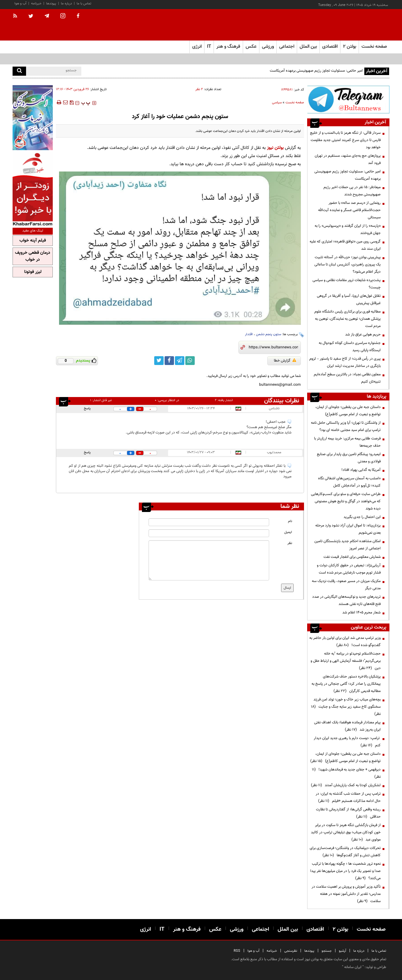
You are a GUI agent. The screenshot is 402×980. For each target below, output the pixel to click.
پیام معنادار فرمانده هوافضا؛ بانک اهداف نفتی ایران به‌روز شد (347, 726)
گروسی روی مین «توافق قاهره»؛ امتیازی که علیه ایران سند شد (345, 245)
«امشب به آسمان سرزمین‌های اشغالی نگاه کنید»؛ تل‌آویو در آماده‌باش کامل (349, 482)
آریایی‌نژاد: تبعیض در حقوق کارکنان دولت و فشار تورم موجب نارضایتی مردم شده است (349, 569)
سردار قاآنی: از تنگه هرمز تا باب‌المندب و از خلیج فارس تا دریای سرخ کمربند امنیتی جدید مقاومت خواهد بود (345, 140)
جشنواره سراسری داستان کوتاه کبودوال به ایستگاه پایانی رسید (350, 347)
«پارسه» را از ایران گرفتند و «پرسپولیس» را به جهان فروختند (348, 229)
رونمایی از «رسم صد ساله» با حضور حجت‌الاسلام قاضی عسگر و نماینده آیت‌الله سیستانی (349, 210)
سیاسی (277, 103)
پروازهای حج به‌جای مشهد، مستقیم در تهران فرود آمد (348, 159)
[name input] (209, 522)
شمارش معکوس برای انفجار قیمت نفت (352, 557)
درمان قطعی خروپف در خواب (33, 256)
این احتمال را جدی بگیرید (362, 517)
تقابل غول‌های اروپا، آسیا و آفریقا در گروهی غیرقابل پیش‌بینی (349, 299)
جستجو (327, 951)
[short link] (273, 347)
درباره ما (66, 4)
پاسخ (87, 408)
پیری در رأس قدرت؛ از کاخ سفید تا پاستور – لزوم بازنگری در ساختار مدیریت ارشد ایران (345, 362)
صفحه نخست (374, 47)
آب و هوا (20, 4)
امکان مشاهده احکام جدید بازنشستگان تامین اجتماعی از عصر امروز (348, 545)
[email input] (209, 533)
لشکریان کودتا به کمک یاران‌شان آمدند (346, 785)
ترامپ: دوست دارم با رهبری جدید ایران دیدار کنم (347, 742)
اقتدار (249, 334)
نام (290, 521)
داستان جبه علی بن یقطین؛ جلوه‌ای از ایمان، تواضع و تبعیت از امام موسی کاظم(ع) (348, 411)
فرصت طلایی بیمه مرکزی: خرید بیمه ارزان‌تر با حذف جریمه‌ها (347, 442)
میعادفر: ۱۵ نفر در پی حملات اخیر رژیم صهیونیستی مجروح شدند (352, 191)
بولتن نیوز (275, 148)
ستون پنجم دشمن (269, 334)
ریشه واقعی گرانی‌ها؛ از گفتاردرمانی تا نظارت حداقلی (348, 813)
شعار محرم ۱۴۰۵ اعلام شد (361, 612)
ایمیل (288, 532)
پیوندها (51, 4)
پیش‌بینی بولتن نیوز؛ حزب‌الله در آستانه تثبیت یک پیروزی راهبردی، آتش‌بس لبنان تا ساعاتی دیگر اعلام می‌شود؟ (348, 264)
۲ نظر (199, 89)
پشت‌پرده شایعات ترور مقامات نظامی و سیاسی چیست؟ (347, 284)
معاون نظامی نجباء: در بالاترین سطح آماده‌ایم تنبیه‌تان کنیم (347, 378)
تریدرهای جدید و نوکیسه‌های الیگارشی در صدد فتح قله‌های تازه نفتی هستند (346, 600)
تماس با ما (84, 4)
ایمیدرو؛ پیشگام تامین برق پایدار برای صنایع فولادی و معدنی (349, 458)
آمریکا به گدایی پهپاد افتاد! (361, 470)
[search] (19, 71)
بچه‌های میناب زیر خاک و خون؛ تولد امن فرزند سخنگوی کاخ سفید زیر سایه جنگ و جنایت (346, 707)
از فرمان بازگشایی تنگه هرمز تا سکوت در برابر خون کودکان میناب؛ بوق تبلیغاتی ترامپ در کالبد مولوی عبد (346, 832)
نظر (290, 543)
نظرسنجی (291, 951)
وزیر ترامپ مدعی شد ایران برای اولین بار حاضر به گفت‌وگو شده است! (345, 642)
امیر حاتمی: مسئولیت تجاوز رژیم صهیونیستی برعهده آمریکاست (316, 71)
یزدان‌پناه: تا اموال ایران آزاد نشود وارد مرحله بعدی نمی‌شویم (348, 529)
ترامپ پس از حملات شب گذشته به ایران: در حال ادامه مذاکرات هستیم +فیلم (348, 797)
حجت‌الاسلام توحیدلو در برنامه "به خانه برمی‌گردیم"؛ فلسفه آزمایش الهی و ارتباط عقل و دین (346, 661)
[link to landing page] (358, 25)
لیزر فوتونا (33, 272)
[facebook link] (169, 361)
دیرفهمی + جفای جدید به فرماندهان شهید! (346, 773)
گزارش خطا (285, 361)
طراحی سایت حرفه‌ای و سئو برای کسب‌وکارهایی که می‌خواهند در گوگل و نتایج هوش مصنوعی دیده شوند (346, 501)
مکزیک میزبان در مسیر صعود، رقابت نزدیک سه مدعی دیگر (346, 585)
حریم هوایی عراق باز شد (363, 335)
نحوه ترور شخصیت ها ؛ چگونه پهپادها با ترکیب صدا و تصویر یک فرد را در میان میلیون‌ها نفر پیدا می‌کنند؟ (345, 871)
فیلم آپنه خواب (33, 241)
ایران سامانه (353, 967)
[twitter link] (159, 361)
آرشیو (342, 951)
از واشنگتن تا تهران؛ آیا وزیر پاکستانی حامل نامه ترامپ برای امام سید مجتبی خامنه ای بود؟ (346, 426)
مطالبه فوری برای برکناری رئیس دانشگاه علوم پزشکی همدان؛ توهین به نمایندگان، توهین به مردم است (348, 319)
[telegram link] (180, 361)
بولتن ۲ (350, 47)
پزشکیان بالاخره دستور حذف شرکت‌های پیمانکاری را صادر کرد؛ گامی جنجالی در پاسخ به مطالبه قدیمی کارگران (346, 684)
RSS (237, 951)
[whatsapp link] (190, 361)
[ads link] (348, 99)
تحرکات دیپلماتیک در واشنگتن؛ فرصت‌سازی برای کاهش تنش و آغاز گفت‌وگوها (345, 852)
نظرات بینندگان (282, 401)
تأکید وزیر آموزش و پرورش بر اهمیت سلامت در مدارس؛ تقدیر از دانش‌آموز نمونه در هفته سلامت (346, 894)
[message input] (209, 560)
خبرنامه (36, 4)
